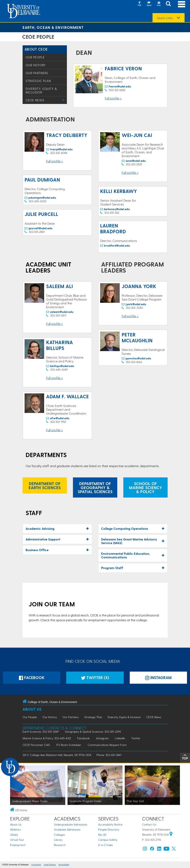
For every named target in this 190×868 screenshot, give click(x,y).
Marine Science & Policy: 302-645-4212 (47, 738)
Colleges (59, 835)
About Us (32, 709)
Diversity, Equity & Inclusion (41, 90)
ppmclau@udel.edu (138, 358)
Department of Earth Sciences (45, 485)
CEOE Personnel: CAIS (36, 745)
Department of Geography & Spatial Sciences (95, 487)
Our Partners (37, 73)
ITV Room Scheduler (69, 745)
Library (58, 840)
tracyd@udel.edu (61, 149)
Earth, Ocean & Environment (53, 27)
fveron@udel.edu (120, 86)
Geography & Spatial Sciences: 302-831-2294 (93, 732)
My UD (102, 835)
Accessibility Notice (110, 824)
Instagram (102, 738)
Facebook (32, 678)
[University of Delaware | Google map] (171, 834)
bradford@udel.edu (117, 245)
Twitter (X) (95, 678)
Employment (18, 845)
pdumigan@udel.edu (42, 198)
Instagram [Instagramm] (158, 678)
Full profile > (113, 98)
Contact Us (149, 824)
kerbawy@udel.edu (117, 209)
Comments (36, 865)
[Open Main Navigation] (182, 4)
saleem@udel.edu (62, 312)
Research (60, 845)
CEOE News (35, 100)
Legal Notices (50, 865)
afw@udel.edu (60, 418)
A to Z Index (106, 845)
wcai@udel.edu (136, 161)
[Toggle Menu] (63, 100)
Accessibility (64, 865)
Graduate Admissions (67, 829)
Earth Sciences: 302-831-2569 (41, 732)
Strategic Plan (38, 81)
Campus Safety (108, 840)
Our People (35, 57)
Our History (36, 65)
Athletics (15, 829)
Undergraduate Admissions (71, 824)
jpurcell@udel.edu (40, 228)
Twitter (136, 738)
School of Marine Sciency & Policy (145, 487)
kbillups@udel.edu (62, 366)
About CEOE (36, 49)
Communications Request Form (107, 745)
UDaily (14, 835)
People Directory (109, 829)
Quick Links (165, 18)
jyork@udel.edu (136, 304)
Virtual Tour (17, 840)
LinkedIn (120, 738)
